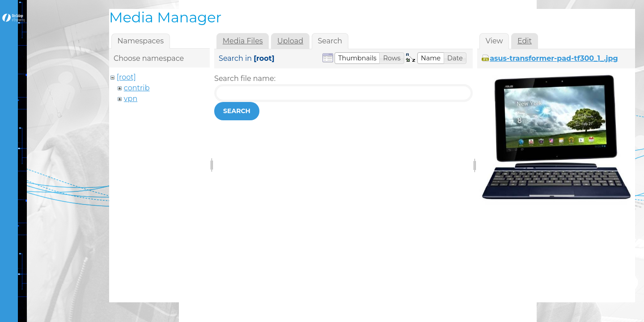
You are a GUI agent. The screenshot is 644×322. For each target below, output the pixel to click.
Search (237, 111)
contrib (137, 88)
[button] (357, 58)
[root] (126, 77)
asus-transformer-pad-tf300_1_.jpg (554, 58)
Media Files (243, 41)
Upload (290, 41)
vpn (131, 99)
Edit (525, 41)
